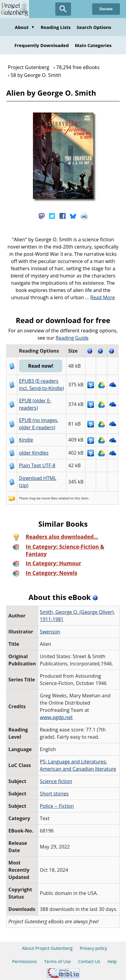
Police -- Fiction (57, 806)
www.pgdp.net (56, 717)
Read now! (41, 366)
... (100, 297)
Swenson (50, 632)
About (25, 27)
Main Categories (93, 45)
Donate (106, 9)
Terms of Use (58, 961)
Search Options (94, 27)
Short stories (54, 794)
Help (112, 961)
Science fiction (56, 781)
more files (50, 498)
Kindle (26, 440)
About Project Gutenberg (47, 948)
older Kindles (34, 453)
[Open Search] (63, 9)
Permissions (24, 961)
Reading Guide (72, 338)
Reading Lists (56, 27)
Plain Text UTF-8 (37, 465)
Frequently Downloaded (42, 45)
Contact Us (89, 961)
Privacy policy (94, 948)
